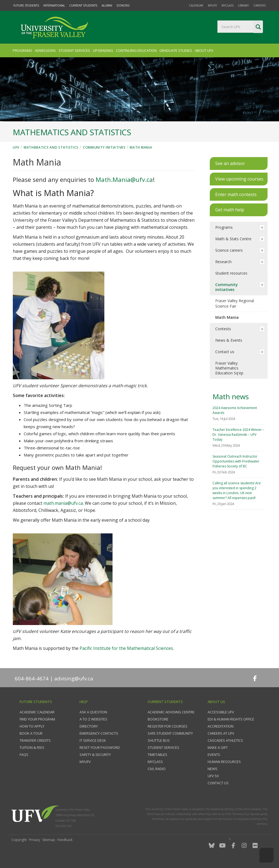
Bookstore (158, 719)
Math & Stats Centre (233, 239)
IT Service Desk (93, 740)
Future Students (26, 5)
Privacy (35, 840)
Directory (89, 726)
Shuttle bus (159, 740)
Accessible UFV (221, 712)
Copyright (19, 840)
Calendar (196, 5)
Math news (231, 397)
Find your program (37, 719)
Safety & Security (95, 755)
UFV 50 (213, 776)
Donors (123, 5)
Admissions (45, 50)
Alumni (107, 5)
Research (223, 262)
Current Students (83, 5)
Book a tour (31, 733)
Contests (223, 329)
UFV (16, 147)
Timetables (157, 755)
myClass (228, 5)
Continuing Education (136, 50)
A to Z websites (93, 719)
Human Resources (224, 762)
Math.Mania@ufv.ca (124, 179)
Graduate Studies (176, 50)
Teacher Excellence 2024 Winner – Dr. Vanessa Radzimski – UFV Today (238, 435)
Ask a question (93, 712)
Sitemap (49, 840)
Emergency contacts (99, 733)
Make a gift (218, 747)
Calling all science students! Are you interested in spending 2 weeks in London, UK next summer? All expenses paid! (237, 490)
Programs (22, 50)
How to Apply (32, 726)
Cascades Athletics (225, 740)
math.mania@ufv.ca (63, 503)
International (54, 5)
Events (214, 755)
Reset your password (100, 747)
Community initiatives (104, 147)
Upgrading (103, 50)
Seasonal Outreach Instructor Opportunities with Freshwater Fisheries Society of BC (236, 461)
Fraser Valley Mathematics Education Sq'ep (229, 368)
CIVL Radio (157, 769)
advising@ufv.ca (74, 678)
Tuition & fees (32, 747)
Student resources (231, 273)
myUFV (212, 5)
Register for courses (168, 726)
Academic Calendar (37, 712)
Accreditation (221, 726)
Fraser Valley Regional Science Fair (235, 303)
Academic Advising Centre (171, 712)
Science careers (229, 250)
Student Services (74, 50)
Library (243, 5)
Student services (163, 747)
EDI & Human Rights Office (231, 719)
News (213, 769)
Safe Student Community (170, 733)
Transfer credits (35, 740)
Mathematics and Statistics (51, 147)
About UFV (204, 50)
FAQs (24, 755)
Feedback (65, 840)
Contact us (225, 352)
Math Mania (141, 147)
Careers (260, 5)
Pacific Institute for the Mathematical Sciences (126, 648)
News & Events (229, 340)
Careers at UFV (221, 733)
